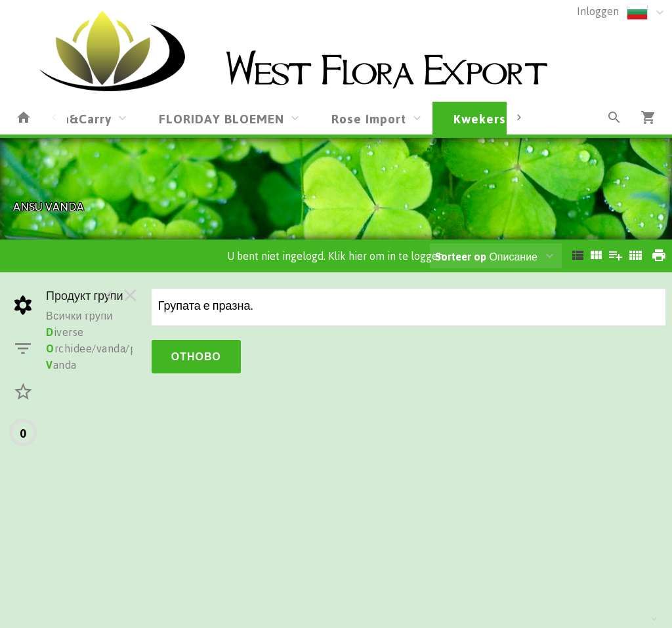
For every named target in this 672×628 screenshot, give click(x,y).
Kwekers (480, 118)
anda (61, 365)
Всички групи (79, 316)
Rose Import (369, 118)
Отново (196, 356)
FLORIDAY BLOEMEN (221, 118)
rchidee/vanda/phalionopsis (120, 348)
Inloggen (598, 11)
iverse (65, 332)
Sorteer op (461, 257)
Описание (486, 257)
